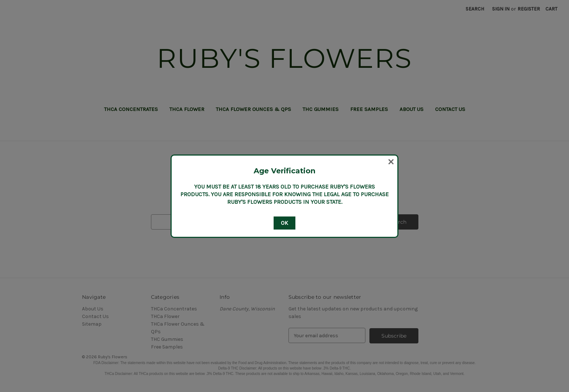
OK (284, 223)
